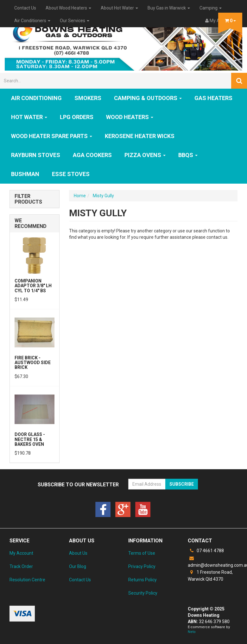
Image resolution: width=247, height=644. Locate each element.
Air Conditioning (36, 98)
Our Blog (78, 566)
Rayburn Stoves (36, 155)
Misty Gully (103, 196)
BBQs (188, 155)
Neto (192, 632)
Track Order (21, 566)
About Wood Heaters (68, 8)
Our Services (75, 21)
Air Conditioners (32, 21)
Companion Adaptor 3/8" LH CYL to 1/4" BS (33, 286)
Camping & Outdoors (148, 98)
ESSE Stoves (71, 174)
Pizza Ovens (145, 155)
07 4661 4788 (206, 551)
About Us (78, 553)
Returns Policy (142, 580)
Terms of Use (142, 553)
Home (80, 196)
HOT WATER (29, 117)
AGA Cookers (92, 155)
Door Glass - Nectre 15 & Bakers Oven (30, 439)
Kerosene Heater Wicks (140, 136)
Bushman (25, 174)
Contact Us (25, 8)
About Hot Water (119, 8)
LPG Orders (77, 117)
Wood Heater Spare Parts (52, 136)
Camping (211, 8)
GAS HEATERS (213, 98)
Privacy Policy (142, 566)
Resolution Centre (27, 580)
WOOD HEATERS (130, 117)
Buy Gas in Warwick (169, 8)
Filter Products (28, 199)
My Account (21, 553)
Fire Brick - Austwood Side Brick (33, 363)
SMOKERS (88, 98)
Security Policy (143, 593)
